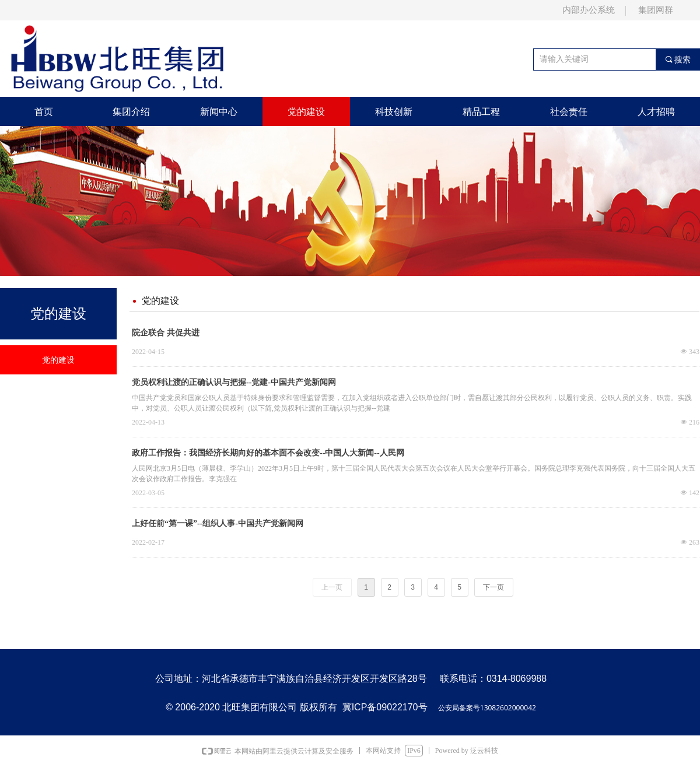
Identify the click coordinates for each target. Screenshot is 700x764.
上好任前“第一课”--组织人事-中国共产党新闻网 (218, 523)
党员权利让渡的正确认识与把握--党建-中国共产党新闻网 (234, 382)
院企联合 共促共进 (166, 333)
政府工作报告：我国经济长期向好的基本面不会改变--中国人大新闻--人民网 (268, 453)
